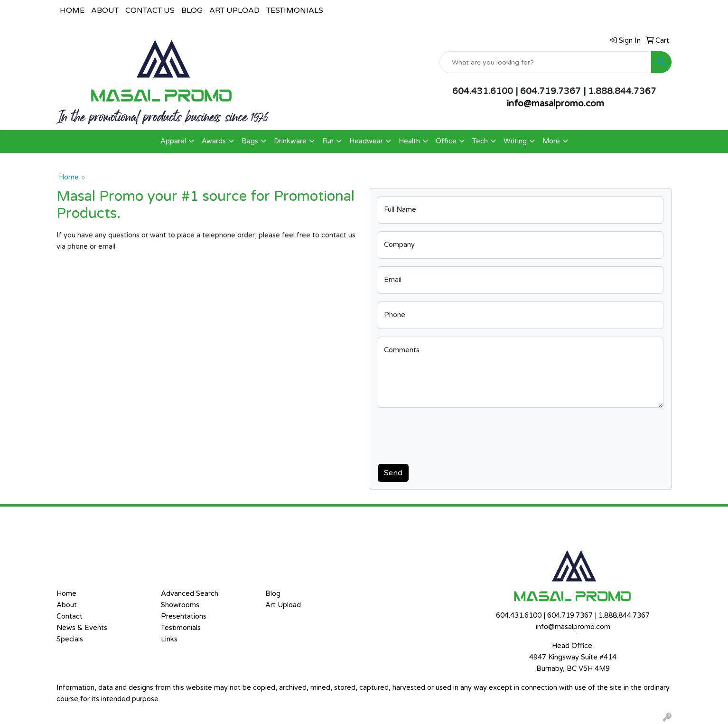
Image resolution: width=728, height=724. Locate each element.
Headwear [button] (366, 141)
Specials (70, 639)
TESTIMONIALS (295, 10)
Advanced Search (190, 594)
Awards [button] (214, 141)
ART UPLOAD (234, 10)
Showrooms (180, 605)
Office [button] (446, 141)
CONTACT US (150, 10)
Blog (273, 594)
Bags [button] (250, 141)
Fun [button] (328, 141)
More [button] (551, 141)
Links (169, 639)
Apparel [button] (173, 141)
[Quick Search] (546, 62)
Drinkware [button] (290, 141)
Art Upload (283, 605)
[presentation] (450, 434)
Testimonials (181, 628)
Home (69, 177)
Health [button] (409, 141)
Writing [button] (515, 141)
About (67, 605)
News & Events (82, 628)
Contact (70, 616)
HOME (72, 10)
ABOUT (105, 10)
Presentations (184, 616)
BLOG (192, 10)
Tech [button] (480, 141)
